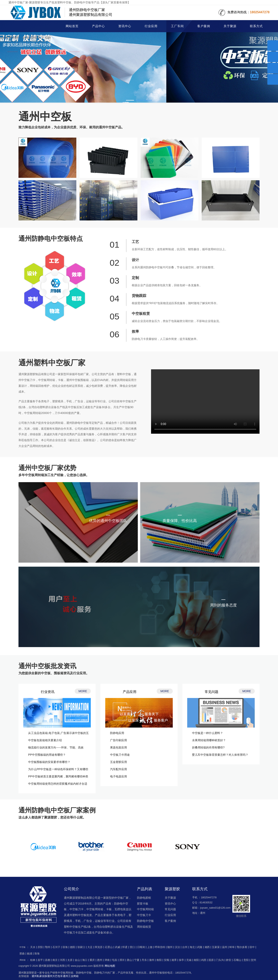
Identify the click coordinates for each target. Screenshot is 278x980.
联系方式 (256, 26)
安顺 (167, 960)
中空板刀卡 (144, 915)
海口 (85, 960)
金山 (77, 960)
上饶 (150, 947)
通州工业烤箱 (71, 976)
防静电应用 (117, 733)
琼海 (65, 947)
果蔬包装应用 (119, 747)
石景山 (109, 947)
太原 (70, 960)
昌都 (48, 960)
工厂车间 (177, 26)
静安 (229, 960)
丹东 (144, 960)
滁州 (152, 960)
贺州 (253, 960)
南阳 (196, 960)
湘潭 (174, 960)
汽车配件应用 (119, 769)
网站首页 (72, 26)
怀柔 (125, 947)
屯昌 (114, 960)
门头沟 (220, 960)
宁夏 (137, 960)
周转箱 (22, 960)
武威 (118, 947)
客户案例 (204, 26)
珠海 (37, 954)
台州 (185, 947)
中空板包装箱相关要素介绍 (45, 740)
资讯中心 (125, 26)
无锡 (189, 960)
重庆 (92, 960)
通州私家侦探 (39, 976)
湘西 (207, 947)
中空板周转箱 (145, 909)
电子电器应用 (119, 776)
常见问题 (170, 909)
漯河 (122, 960)
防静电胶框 (144, 898)
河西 (62, 960)
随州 (170, 947)
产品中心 (98, 26)
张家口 (81, 947)
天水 (33, 947)
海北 (192, 947)
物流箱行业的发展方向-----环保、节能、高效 (56, 747)
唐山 (129, 960)
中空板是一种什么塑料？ (207, 733)
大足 (90, 947)
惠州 (100, 960)
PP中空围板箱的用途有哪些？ (47, 755)
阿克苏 (99, 947)
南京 (55, 960)
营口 (132, 947)
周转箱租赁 (144, 927)
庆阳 (40, 947)
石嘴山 (237, 960)
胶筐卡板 (143, 904)
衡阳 (159, 960)
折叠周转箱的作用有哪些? (208, 747)
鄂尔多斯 (242, 947)
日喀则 (141, 947)
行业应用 (151, 26)
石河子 (56, 947)
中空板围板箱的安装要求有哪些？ (49, 762)
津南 (107, 960)
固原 (211, 960)
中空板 (30, 27)
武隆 (200, 947)
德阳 (73, 947)
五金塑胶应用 (119, 762)
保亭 (181, 960)
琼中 (252, 947)
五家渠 (216, 947)
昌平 (40, 960)
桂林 (33, 960)
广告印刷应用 (119, 740)
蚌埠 (232, 947)
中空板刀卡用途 (120, 755)
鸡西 (204, 960)
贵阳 (246, 960)
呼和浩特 (160, 947)
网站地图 (110, 966)
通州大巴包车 (55, 976)
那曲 (22, 954)
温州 (225, 947)
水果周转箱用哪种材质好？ (209, 740)
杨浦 (30, 954)
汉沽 (177, 947)
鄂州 (48, 947)
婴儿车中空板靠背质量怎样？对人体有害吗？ (220, 755)
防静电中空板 (145, 921)
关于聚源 (230, 26)
